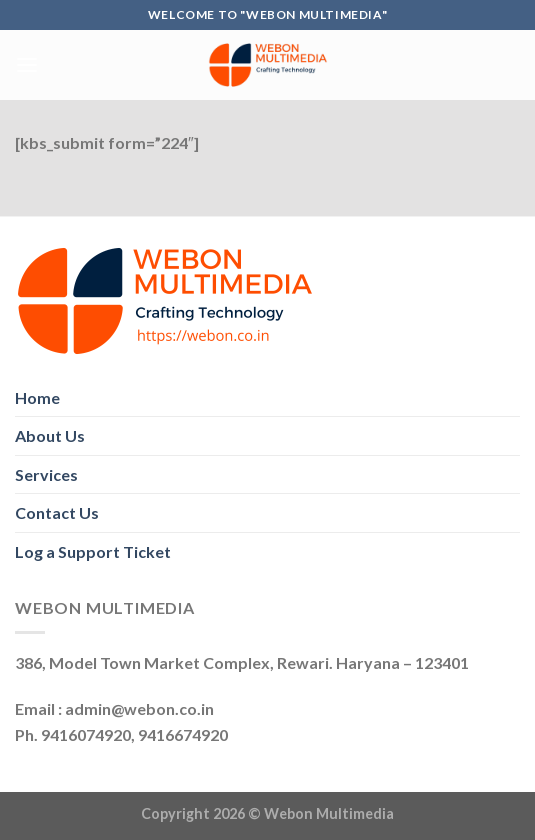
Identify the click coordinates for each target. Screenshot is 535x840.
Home (37, 397)
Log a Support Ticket (93, 551)
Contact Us (57, 512)
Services (46, 474)
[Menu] (27, 64)
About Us (50, 435)
